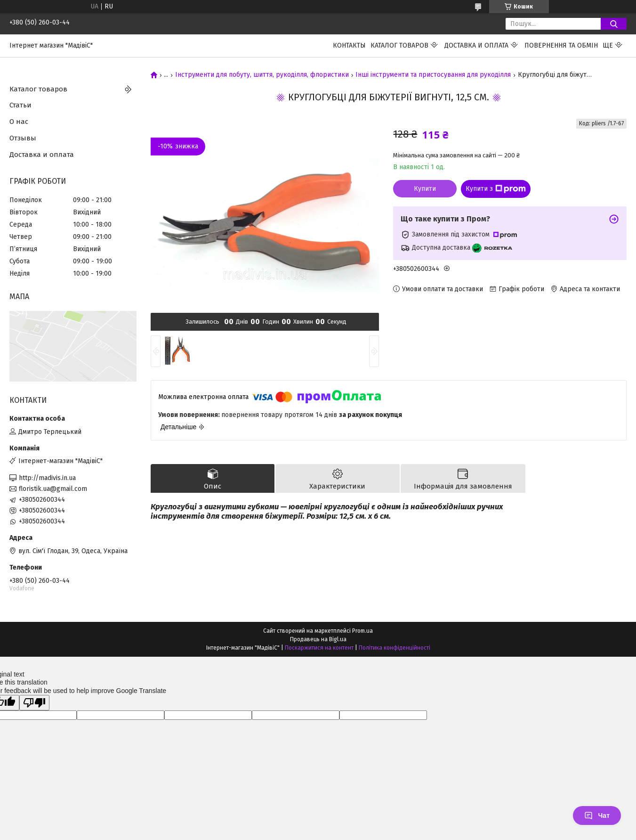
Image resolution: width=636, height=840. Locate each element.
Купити (425, 189)
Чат (597, 816)
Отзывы (23, 138)
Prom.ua (362, 631)
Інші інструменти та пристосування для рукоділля (433, 75)
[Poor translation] (34, 703)
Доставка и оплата (476, 45)
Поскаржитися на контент (319, 648)
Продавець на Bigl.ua (318, 639)
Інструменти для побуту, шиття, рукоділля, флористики (262, 75)
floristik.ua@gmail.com (53, 489)
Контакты (349, 45)
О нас (19, 122)
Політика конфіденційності (394, 648)
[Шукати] (614, 24)
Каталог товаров (399, 45)
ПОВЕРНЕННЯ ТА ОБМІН (561, 45)
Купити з (496, 189)
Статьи (20, 105)
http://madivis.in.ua (47, 478)
